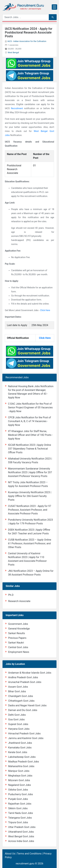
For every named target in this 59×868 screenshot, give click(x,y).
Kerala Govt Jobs (18, 752)
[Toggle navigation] (54, 7)
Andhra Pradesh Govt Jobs (23, 677)
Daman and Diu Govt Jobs (23, 710)
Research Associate (19, 601)
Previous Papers (17, 638)
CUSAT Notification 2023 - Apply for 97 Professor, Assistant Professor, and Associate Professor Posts (30, 510)
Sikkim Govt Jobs (18, 808)
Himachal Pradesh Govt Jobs (24, 734)
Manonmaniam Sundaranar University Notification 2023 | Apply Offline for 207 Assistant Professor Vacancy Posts (30, 472)
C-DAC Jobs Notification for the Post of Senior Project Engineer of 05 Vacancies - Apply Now (30, 407)
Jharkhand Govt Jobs (20, 743)
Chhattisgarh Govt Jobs (21, 701)
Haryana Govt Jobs (19, 729)
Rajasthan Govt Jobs (20, 804)
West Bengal (13, 52)
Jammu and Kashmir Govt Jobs (26, 738)
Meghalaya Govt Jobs (20, 776)
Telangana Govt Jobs (20, 818)
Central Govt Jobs (18, 647)
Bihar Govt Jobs (17, 691)
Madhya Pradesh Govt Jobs (24, 762)
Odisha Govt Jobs (18, 790)
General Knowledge (19, 629)
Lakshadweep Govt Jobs (22, 757)
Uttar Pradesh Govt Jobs (22, 827)
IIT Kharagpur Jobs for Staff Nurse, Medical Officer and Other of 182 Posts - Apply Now (30, 435)
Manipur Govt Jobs (19, 771)
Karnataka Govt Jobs (20, 748)
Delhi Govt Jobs (17, 715)
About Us (10, 854)
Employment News (19, 652)
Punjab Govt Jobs (18, 799)
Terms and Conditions (29, 854)
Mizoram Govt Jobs (19, 780)
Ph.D (11, 595)
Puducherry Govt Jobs (21, 794)
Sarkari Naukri (16, 643)
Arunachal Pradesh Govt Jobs (25, 682)
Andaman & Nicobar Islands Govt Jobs (30, 673)
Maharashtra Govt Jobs (21, 766)
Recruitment (17, 108)
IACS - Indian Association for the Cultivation (27, 41)
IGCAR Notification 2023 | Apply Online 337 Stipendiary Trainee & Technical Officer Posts (29, 449)
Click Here (45, 310)
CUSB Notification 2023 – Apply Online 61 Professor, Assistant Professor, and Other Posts (30, 543)
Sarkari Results (17, 633)
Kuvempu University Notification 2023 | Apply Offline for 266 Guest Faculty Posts (30, 496)
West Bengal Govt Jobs (21, 836)
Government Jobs (18, 624)
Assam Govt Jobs (18, 687)
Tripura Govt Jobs (18, 822)
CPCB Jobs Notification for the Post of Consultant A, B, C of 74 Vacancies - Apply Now (29, 421)
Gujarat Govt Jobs (18, 724)
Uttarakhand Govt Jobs (21, 832)
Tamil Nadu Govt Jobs (21, 813)
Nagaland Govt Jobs (20, 785)
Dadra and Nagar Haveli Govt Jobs (27, 705)
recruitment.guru (25, 864)
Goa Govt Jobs (16, 719)
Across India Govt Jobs (21, 841)
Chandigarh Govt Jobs (21, 696)
